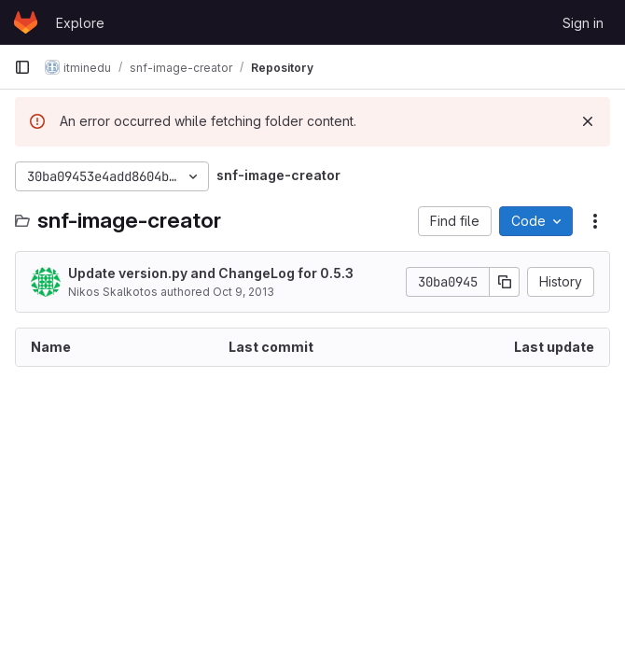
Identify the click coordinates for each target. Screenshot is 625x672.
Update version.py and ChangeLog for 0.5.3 (211, 273)
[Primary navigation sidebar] (22, 67)
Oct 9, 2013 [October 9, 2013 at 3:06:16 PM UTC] (243, 292)
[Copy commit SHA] (505, 282)
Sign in (583, 23)
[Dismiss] (588, 121)
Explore (80, 23)
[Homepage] (26, 22)
